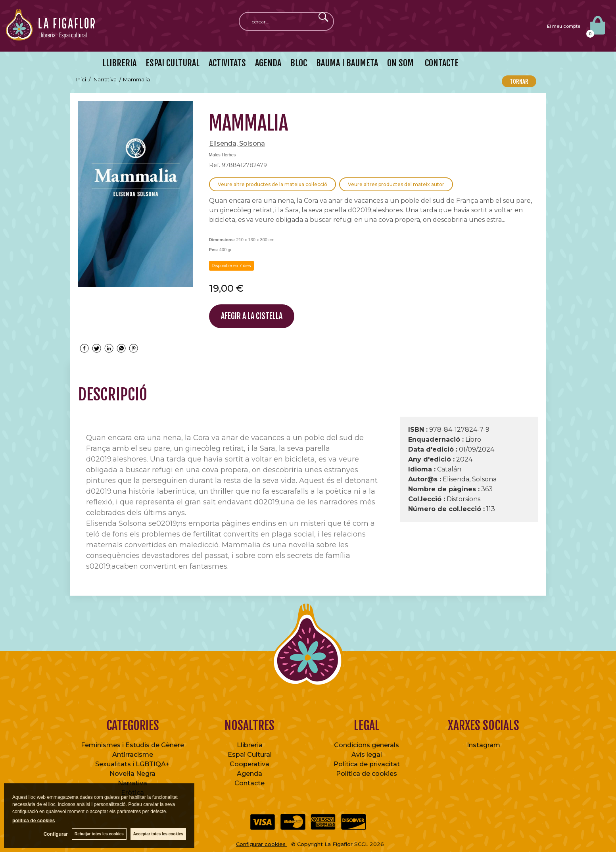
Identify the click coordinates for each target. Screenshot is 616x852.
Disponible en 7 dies (231, 265)
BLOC (299, 63)
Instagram (484, 745)
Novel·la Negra (132, 774)
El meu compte (564, 26)
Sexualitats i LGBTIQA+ (132, 764)
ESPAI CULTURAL (173, 63)
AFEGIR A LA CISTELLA (252, 316)
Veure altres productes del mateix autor (396, 184)
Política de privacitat (367, 764)
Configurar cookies (262, 844)
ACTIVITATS (227, 63)
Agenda (249, 774)
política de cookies (34, 821)
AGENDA (268, 63)
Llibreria (250, 745)
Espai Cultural (250, 755)
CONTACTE (441, 63)
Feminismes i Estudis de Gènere (132, 745)
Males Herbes (223, 155)
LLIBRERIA (119, 63)
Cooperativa (249, 764)
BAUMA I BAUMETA (347, 63)
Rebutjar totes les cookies (99, 834)
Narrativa (132, 783)
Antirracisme (133, 755)
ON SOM (400, 63)
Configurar (56, 834)
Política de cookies (367, 774)
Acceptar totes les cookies (158, 834)
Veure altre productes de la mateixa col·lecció (272, 184)
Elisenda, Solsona (237, 143)
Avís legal (367, 755)
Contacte (249, 783)
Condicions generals (367, 745)
